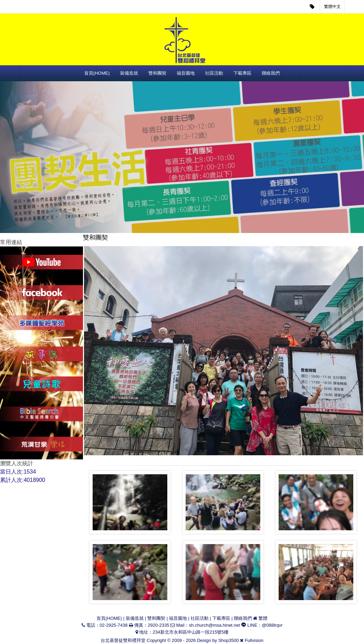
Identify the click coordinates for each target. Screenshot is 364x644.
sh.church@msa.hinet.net (215, 625)
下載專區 (242, 73)
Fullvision (254, 640)
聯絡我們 (271, 73)
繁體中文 (333, 7)
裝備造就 (129, 73)
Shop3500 (228, 640)
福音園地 (186, 73)
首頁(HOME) (97, 73)
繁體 (263, 618)
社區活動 (214, 73)
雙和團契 (157, 73)
